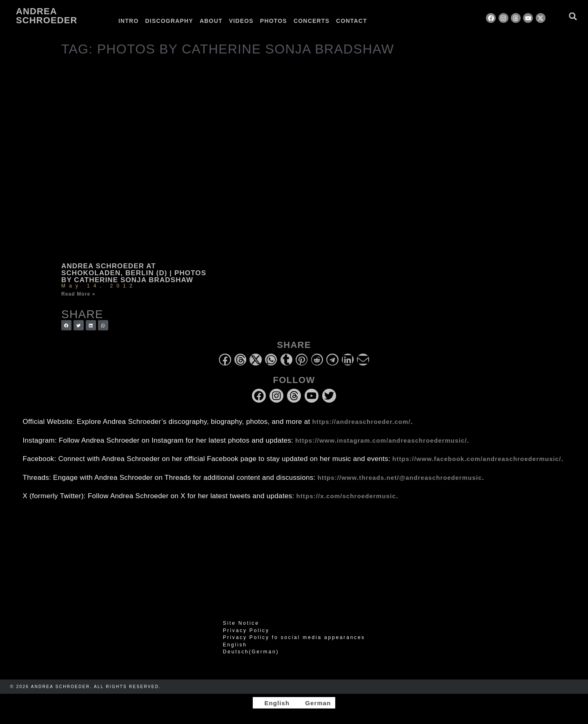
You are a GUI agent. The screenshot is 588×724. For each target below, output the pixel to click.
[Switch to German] (391, 21)
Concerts (312, 21)
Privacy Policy (246, 630)
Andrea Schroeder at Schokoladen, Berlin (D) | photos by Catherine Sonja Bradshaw (134, 273)
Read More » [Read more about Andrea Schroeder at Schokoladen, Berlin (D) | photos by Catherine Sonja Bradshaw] (78, 294)
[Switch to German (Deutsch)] (294, 652)
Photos (274, 21)
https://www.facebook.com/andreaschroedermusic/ (477, 459)
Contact (352, 21)
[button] (573, 16)
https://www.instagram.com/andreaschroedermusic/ (381, 440)
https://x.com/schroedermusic (346, 496)
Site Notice (241, 623)
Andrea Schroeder (47, 16)
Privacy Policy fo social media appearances (294, 637)
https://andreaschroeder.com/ (362, 422)
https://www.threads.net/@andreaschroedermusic (400, 478)
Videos (241, 21)
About (211, 21)
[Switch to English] (273, 703)
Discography (169, 21)
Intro (129, 21)
